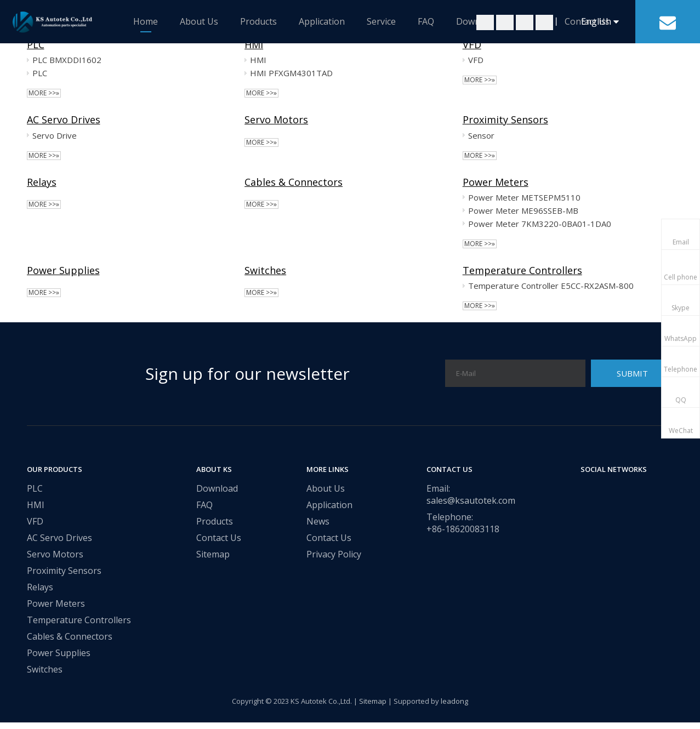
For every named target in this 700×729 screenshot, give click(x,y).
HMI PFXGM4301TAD (291, 73)
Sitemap (213, 554)
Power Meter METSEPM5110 (524, 197)
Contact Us (219, 538)
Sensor (481, 135)
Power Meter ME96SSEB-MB (523, 210)
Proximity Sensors (505, 119)
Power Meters (496, 182)
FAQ (426, 21)
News (318, 521)
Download (217, 488)
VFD (472, 44)
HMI (254, 44)
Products (258, 21)
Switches (265, 270)
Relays (42, 182)
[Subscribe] (632, 373)
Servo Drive (55, 135)
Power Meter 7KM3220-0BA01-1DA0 (540, 224)
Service (381, 21)
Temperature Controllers (522, 270)
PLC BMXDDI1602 (67, 60)
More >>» (44, 93)
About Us (199, 21)
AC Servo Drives (64, 119)
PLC (36, 44)
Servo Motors (276, 119)
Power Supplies (63, 270)
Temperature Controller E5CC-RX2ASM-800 (551, 286)
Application (322, 21)
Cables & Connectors (294, 182)
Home (146, 21)
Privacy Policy (334, 554)
